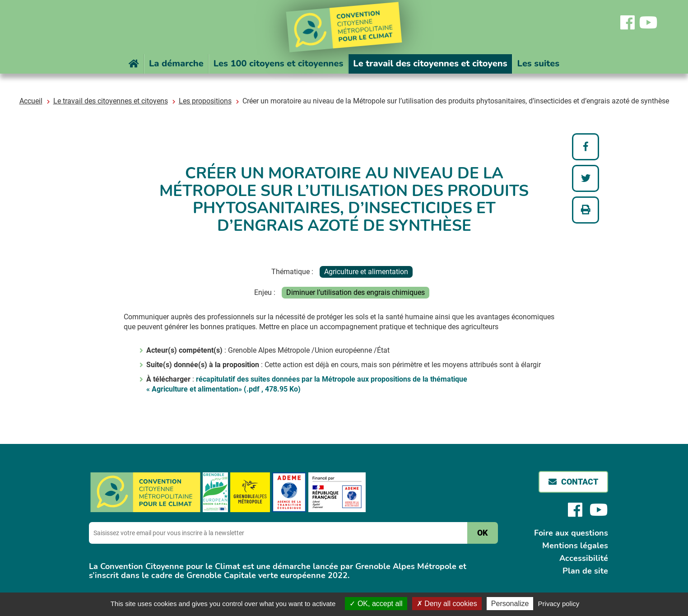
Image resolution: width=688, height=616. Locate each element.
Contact (580, 482)
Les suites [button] (539, 63)
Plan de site (585, 571)
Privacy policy (559, 604)
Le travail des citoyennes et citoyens (111, 101)
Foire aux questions (571, 533)
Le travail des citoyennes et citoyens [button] (430, 63)
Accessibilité (584, 558)
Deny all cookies (447, 604)
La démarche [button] (176, 63)
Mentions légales (575, 546)
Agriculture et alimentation (366, 272)
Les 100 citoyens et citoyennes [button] (279, 63)
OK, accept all (376, 604)
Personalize (510, 604)
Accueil (31, 101)
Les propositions (205, 101)
